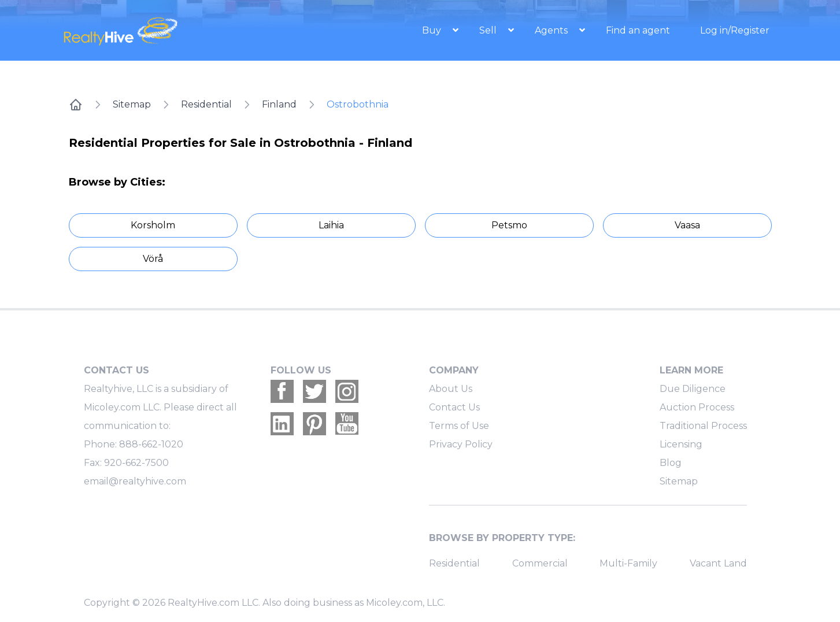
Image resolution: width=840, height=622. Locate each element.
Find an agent (638, 30)
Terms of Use (459, 426)
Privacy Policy (461, 444)
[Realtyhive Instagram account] (347, 391)
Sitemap (132, 104)
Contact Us (454, 407)
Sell (489, 30)
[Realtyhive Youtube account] (347, 424)
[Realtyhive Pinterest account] (314, 424)
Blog (671, 463)
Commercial (540, 563)
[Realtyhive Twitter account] (314, 391)
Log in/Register (735, 30)
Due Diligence (693, 389)
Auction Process (697, 407)
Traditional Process (703, 426)
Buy (433, 30)
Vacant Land (718, 563)
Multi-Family (628, 563)
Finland (279, 104)
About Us (451, 389)
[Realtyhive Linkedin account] (282, 424)
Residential (206, 104)
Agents (552, 30)
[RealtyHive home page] (169, 30)
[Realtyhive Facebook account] (282, 391)
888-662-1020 (151, 444)
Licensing (681, 444)
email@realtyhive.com (135, 481)
